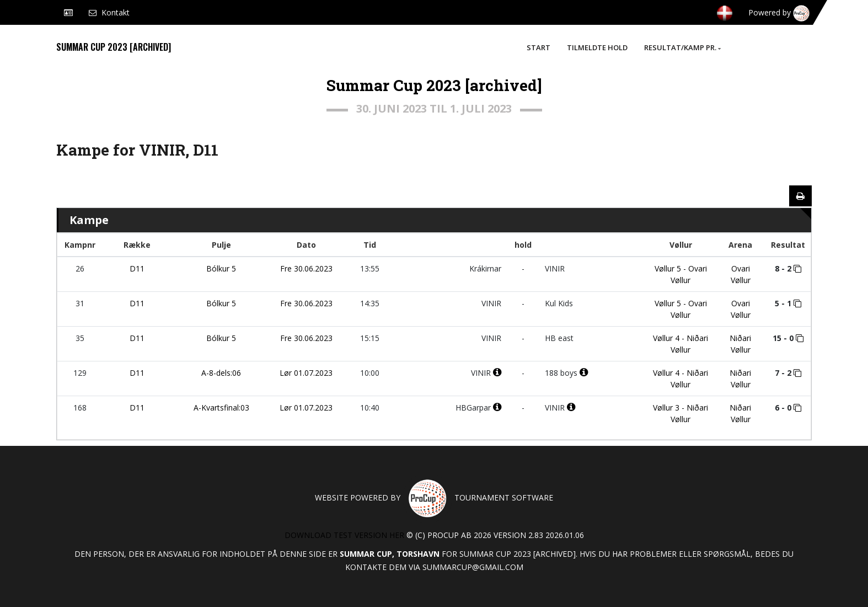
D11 (137, 268)
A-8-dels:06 (221, 373)
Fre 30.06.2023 (306, 268)
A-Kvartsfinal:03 (221, 408)
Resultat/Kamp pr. (682, 47)
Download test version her (344, 535)
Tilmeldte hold (597, 47)
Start (539, 47)
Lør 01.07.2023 (306, 373)
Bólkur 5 (221, 268)
